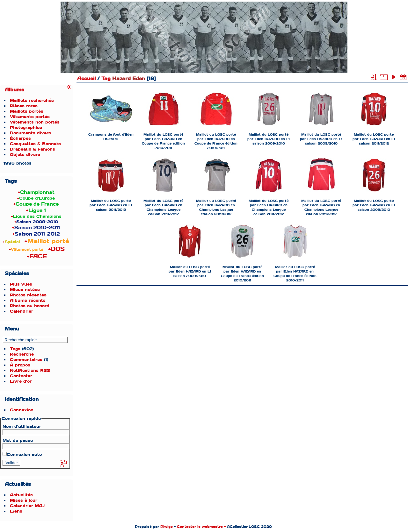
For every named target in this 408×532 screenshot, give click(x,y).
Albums (15, 90)
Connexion (22, 410)
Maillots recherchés (32, 100)
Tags (15, 349)
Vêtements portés (30, 117)
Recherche (22, 354)
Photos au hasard (30, 306)
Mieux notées (25, 290)
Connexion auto (22, 454)
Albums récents (28, 300)
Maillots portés (27, 111)
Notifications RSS (30, 370)
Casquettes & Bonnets (35, 144)
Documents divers (30, 133)
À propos (20, 365)
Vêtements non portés (35, 122)
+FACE (37, 256)
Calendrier (22, 311)
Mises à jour (24, 500)
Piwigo (167, 527)
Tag (106, 79)
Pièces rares (24, 106)
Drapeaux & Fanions (33, 149)
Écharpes (20, 138)
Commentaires (26, 360)
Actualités (21, 495)
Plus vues (21, 284)
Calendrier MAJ (27, 506)
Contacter (21, 376)
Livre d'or (21, 381)
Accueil (86, 79)
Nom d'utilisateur (22, 426)
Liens (16, 511)
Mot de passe (18, 440)
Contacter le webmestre (200, 527)
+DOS (56, 249)
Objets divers (25, 155)
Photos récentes (28, 295)
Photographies (26, 128)
